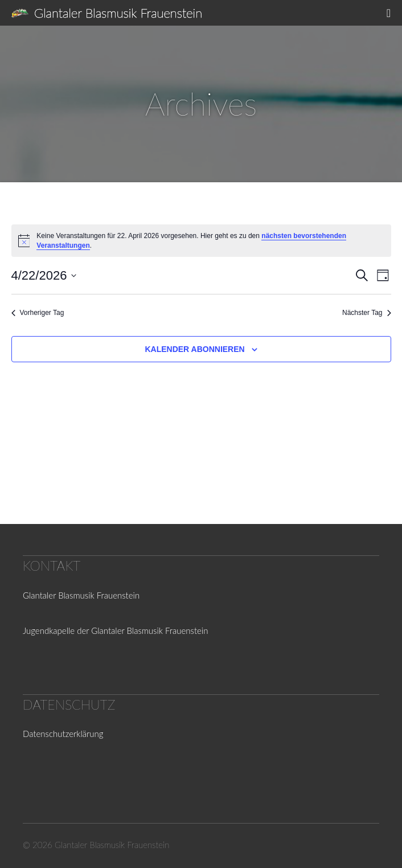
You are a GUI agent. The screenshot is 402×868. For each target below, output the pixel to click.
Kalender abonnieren (194, 349)
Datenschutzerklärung (63, 734)
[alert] (201, 241)
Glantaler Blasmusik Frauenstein (118, 13)
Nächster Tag (366, 313)
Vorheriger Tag (38, 313)
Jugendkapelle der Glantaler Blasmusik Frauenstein (115, 630)
